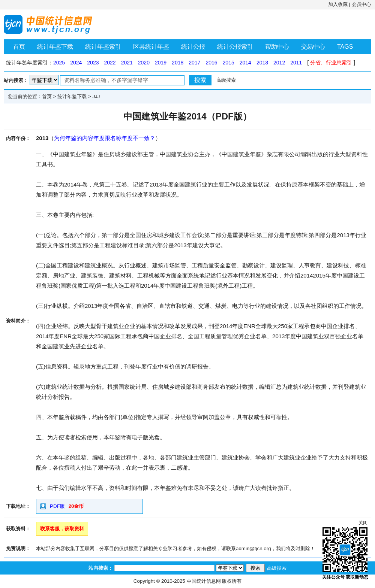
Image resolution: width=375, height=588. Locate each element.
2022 (110, 63)
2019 (161, 63)
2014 (245, 63)
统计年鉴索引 (103, 47)
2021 (127, 63)
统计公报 (193, 47)
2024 (76, 63)
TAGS (345, 47)
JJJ (96, 96)
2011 (296, 63)
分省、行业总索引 (331, 63)
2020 (144, 63)
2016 (211, 63)
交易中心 (313, 47)
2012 (279, 63)
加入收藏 (338, 4)
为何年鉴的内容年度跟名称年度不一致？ (105, 138)
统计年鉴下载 (55, 47)
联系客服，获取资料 (62, 529)
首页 (19, 47)
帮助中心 (277, 47)
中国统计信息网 (204, 581)
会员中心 (361, 4)
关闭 (363, 523)
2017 (194, 63)
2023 (93, 63)
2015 (229, 63)
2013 (262, 63)
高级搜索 (226, 80)
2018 (178, 63)
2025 (59, 63)
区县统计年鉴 (151, 47)
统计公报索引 (235, 47)
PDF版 (57, 506)
